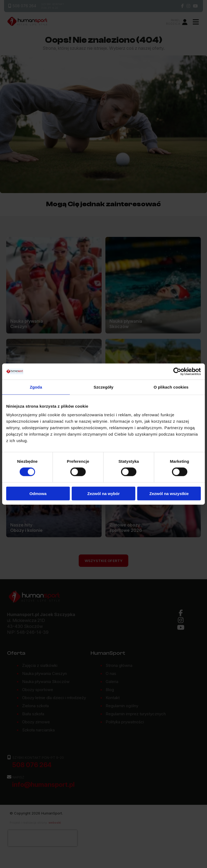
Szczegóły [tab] (103, 387)
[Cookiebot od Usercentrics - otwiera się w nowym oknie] (177, 372)
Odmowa (38, 493)
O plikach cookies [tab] (171, 387)
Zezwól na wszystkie (169, 493)
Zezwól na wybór (103, 493)
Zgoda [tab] (36, 387)
